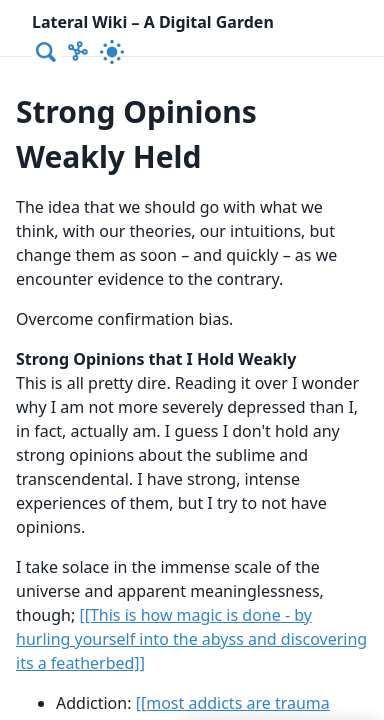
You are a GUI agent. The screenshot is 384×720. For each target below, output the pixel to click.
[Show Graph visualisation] (78, 52)
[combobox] (47, 52)
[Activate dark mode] (112, 52)
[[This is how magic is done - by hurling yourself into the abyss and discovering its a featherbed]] (191, 639)
